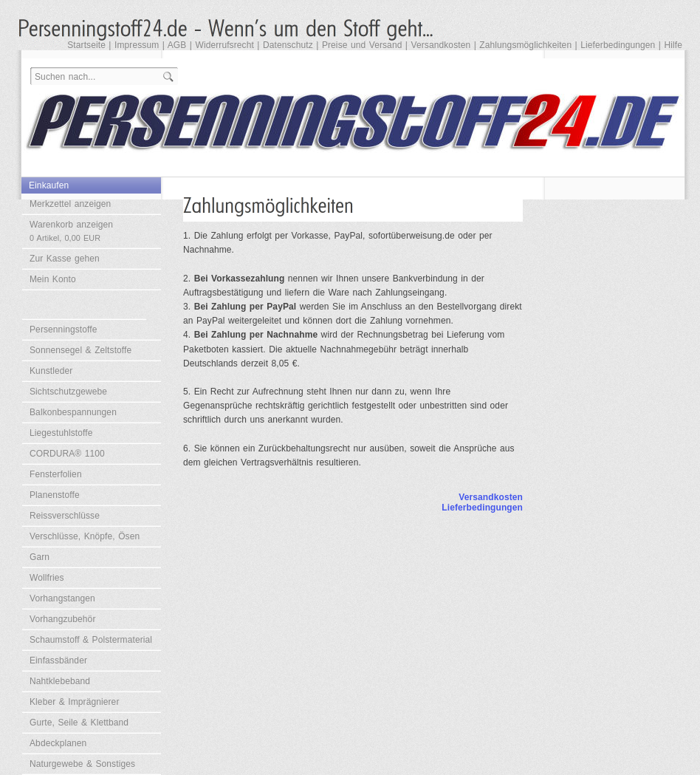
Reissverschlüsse (65, 516)
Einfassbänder (58, 660)
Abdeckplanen (58, 743)
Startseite (86, 45)
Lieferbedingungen (618, 45)
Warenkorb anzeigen (71, 231)
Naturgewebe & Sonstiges (82, 764)
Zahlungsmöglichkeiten (525, 45)
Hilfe (673, 45)
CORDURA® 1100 (67, 454)
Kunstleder (51, 371)
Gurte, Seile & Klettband (79, 723)
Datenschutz (288, 45)
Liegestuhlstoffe (61, 433)
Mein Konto (53, 279)
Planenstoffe (55, 495)
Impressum (137, 45)
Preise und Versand (362, 45)
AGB (177, 45)
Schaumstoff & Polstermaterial (91, 640)
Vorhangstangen (62, 598)
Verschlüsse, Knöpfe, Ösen (85, 536)
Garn (40, 557)
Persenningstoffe (63, 330)
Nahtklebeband (60, 681)
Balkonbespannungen (73, 412)
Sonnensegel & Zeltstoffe (80, 350)
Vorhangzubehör (62, 619)
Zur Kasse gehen (65, 259)
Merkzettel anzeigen (70, 204)
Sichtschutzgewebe (68, 392)
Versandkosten (441, 45)
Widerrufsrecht (224, 45)
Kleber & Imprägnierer (75, 702)
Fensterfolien (56, 474)
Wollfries (47, 578)
